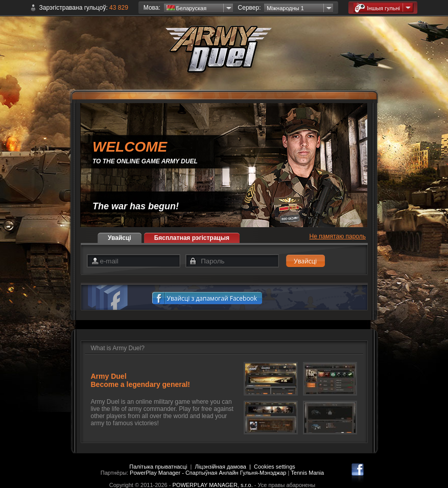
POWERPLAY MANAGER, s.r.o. (212, 485)
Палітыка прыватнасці (158, 467)
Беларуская (187, 8)
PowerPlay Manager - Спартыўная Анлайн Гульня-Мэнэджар (208, 473)
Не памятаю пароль (338, 236)
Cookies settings (275, 467)
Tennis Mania (307, 473)
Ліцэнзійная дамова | (224, 467)
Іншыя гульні (377, 8)
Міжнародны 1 (285, 8)
